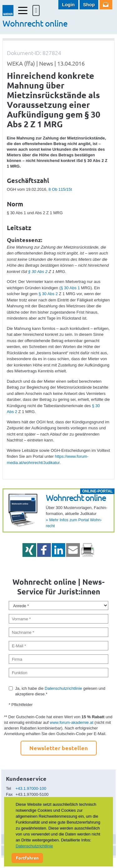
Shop (89, 5)
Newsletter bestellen (59, 748)
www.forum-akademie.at (72, 722)
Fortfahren (27, 858)
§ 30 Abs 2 (38, 272)
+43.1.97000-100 (31, 788)
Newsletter (106, 5)
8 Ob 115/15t (60, 189)
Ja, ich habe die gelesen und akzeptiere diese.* (60, 691)
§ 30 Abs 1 (70, 288)
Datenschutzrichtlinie (63, 688)
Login (68, 5)
